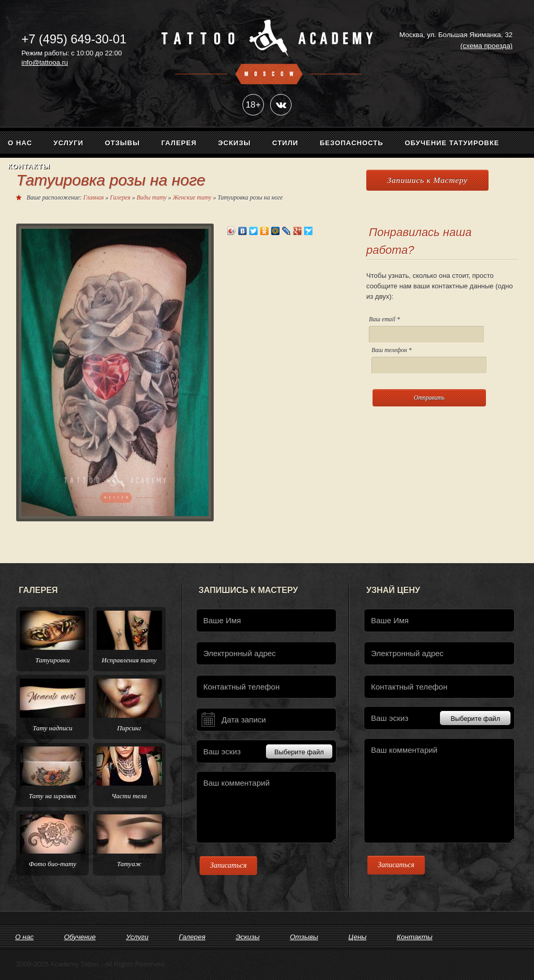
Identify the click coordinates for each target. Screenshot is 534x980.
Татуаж (129, 864)
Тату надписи (52, 728)
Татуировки (53, 660)
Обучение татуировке (452, 143)
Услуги (69, 143)
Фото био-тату (53, 864)
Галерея (179, 143)
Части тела (129, 796)
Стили (285, 143)
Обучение (80, 937)
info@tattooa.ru (45, 62)
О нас (20, 143)
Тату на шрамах (53, 796)
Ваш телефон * (429, 360)
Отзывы (123, 143)
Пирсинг (129, 728)
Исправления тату (129, 660)
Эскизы (234, 143)
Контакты (29, 166)
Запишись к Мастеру (427, 180)
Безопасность (352, 143)
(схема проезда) (486, 46)
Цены (358, 937)
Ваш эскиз (268, 751)
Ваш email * (427, 330)
